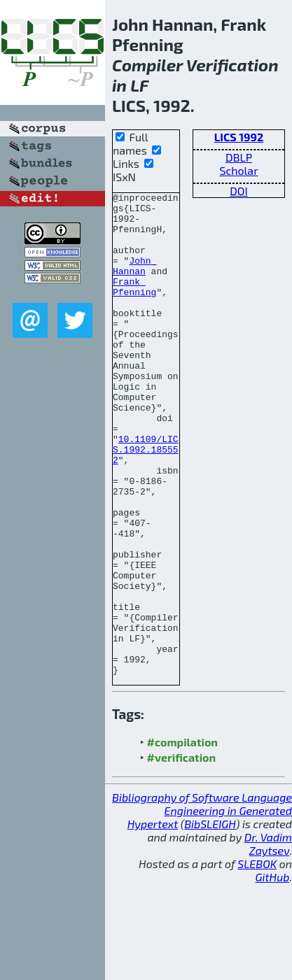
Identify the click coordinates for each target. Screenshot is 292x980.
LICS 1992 (239, 137)
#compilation (182, 838)
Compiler (147, 65)
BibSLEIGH (210, 920)
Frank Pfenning (134, 306)
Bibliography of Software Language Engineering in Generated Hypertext (202, 907)
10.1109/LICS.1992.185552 (146, 502)
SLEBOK (257, 960)
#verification (182, 854)
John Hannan (134, 281)
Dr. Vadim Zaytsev (268, 940)
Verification (232, 65)
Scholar (238, 170)
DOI (239, 191)
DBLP (239, 157)
